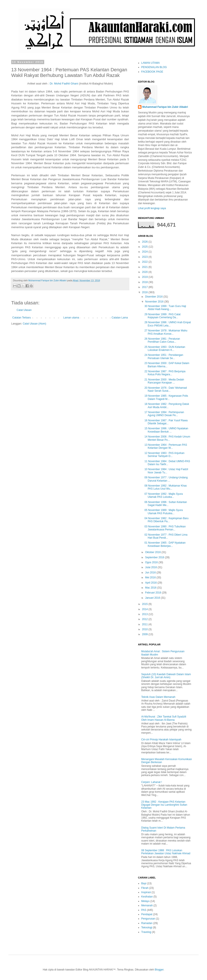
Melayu (145, 901)
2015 (145, 604)
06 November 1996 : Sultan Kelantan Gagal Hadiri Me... (166, 504)
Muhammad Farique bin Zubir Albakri (165, 107)
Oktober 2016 (153, 552)
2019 (145, 277)
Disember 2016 (154, 297)
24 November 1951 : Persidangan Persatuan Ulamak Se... (164, 356)
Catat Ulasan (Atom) (34, 324)
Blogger (159, 970)
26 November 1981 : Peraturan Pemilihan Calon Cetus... (162, 340)
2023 (145, 257)
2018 (145, 282)
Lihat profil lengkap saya (152, 208)
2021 (145, 267)
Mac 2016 (151, 588)
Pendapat (147, 914)
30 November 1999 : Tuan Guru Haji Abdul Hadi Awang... (165, 308)
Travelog (146, 932)
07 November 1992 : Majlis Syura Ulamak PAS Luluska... (164, 495)
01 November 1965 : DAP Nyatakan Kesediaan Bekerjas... (165, 544)
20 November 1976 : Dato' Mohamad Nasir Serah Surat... (166, 389)
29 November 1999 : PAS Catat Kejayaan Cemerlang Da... (162, 316)
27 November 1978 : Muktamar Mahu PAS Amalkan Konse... (166, 332)
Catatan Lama (120, 318)
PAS (144, 910)
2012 (145, 619)
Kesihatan (147, 897)
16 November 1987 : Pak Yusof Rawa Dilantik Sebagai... (166, 422)
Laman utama (71, 318)
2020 (145, 272)
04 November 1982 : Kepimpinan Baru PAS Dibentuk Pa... (166, 520)
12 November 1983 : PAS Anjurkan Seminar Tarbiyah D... (164, 455)
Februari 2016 (154, 593)
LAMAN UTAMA (151, 63)
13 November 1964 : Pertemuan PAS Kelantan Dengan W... (166, 446)
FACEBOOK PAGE (152, 72)
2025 (145, 247)
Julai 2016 (151, 567)
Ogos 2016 (152, 562)
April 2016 (151, 583)
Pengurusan (148, 919)
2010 (145, 629)
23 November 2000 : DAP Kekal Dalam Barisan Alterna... (167, 365)
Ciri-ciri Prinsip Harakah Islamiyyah (161, 740)
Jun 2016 (151, 573)
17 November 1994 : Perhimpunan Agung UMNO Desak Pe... (164, 414)
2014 (145, 609)
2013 (145, 614)
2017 (145, 287)
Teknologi (147, 927)
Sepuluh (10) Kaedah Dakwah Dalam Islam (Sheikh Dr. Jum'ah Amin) (166, 676)
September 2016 (155, 557)
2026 (145, 242)
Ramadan (147, 923)
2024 (145, 252)
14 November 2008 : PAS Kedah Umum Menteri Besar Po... (167, 438)
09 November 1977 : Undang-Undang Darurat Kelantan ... (166, 479)
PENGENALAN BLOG (154, 67)
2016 (145, 292)
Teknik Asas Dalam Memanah (158, 697)
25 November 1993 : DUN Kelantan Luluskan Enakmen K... (165, 348)
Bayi (144, 883)
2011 (145, 624)
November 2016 (155, 302)
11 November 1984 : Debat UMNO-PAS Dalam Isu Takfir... (167, 463)
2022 (145, 262)
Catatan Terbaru (22, 318)
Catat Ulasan (24, 310)
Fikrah (145, 888)
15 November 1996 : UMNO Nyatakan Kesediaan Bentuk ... (166, 430)
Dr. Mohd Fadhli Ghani (64, 84)
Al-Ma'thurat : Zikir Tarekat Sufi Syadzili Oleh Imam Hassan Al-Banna (164, 718)
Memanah (147, 905)
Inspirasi (146, 892)
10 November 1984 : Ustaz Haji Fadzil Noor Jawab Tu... (166, 471)
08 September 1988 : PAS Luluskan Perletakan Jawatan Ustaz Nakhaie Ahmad (166, 852)
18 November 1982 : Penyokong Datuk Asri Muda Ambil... (167, 406)
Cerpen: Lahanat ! (152, 782)
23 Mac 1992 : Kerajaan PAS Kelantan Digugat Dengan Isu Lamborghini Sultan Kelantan (164, 805)
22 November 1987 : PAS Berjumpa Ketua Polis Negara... (165, 373)
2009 (145, 634)
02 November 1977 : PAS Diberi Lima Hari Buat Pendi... (166, 536)
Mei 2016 (151, 577)
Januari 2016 (153, 598)
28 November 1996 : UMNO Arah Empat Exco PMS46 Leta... (168, 324)
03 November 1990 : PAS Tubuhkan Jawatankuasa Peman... (165, 528)
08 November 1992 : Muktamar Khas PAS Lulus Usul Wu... (166, 487)
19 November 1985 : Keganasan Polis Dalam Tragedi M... (166, 397)
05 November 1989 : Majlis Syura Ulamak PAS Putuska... (164, 512)
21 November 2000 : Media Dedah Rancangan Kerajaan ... (164, 381)
